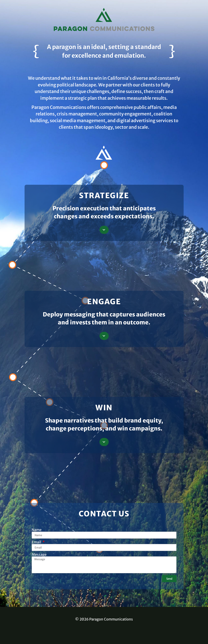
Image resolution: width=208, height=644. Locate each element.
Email (37, 542)
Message (39, 555)
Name (37, 530)
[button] (104, 230)
